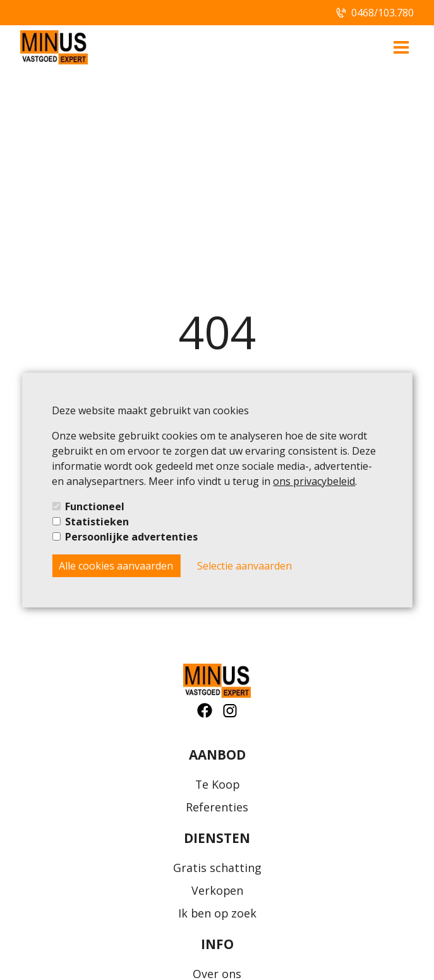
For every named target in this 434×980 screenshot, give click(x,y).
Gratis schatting (217, 868)
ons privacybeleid (314, 481)
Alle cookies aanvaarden (116, 566)
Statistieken (97, 522)
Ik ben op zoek (217, 913)
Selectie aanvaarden (244, 566)
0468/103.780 (383, 13)
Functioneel (95, 506)
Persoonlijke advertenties (131, 537)
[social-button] (205, 710)
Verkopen (217, 890)
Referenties (217, 807)
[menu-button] (401, 47)
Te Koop (217, 784)
